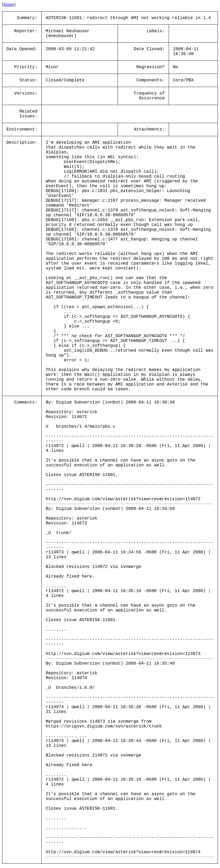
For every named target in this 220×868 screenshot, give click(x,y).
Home (9, 4)
